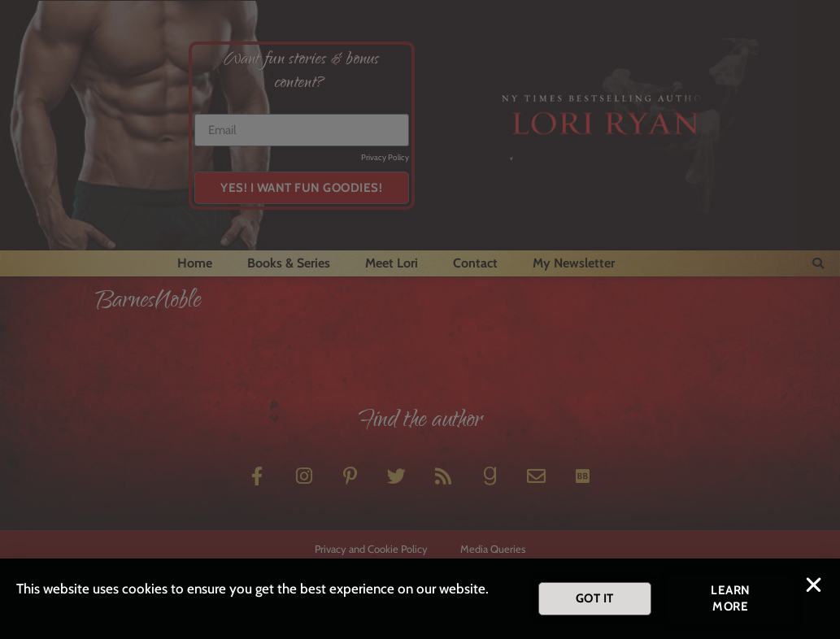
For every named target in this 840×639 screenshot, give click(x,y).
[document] (420, 319)
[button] (814, 589)
